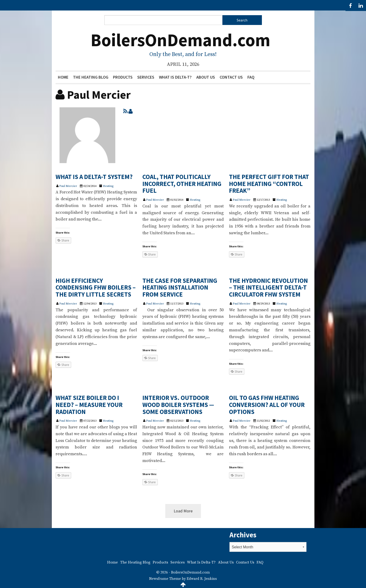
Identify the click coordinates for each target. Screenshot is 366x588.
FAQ (251, 77)
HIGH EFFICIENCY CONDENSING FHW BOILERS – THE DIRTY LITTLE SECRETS (96, 287)
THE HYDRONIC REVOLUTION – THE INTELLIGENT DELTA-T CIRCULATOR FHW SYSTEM (268, 287)
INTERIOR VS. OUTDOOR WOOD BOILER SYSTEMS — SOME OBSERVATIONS (178, 404)
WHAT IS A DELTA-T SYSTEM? (94, 177)
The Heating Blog (91, 77)
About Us (206, 77)
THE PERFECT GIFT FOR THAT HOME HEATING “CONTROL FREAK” (269, 184)
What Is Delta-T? (175, 77)
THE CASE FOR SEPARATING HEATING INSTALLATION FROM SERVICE (180, 287)
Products (123, 77)
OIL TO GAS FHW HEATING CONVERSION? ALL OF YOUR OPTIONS (267, 404)
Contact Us (231, 77)
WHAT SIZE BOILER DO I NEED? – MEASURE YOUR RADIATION (89, 404)
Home (63, 77)
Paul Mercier (68, 186)
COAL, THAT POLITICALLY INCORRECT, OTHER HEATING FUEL (182, 184)
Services (146, 77)
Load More (183, 511)
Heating (108, 186)
